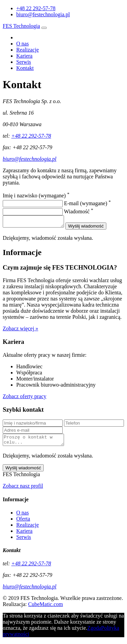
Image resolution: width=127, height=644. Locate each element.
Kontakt (25, 68)
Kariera (24, 56)
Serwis (24, 62)
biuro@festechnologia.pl (43, 14)
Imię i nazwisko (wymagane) (36, 196)
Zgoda (94, 632)
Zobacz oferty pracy (25, 398)
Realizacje (28, 50)
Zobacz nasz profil (23, 490)
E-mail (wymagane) (87, 203)
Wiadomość (79, 211)
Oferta (23, 523)
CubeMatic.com (46, 608)
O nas (23, 44)
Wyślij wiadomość (93, 228)
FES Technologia (21, 26)
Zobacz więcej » (20, 330)
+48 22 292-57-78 (31, 136)
